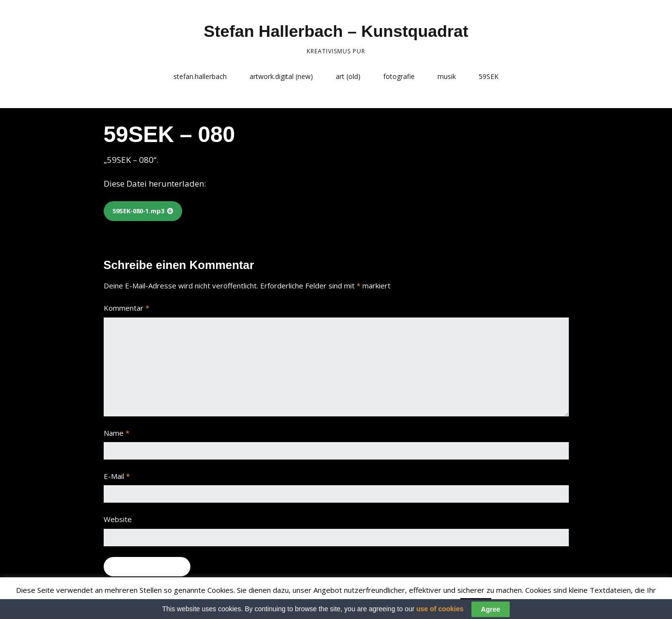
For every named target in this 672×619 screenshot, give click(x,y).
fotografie (399, 76)
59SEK (489, 76)
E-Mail (117, 476)
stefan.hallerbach (200, 76)
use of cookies (440, 612)
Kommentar (126, 308)
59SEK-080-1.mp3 (138, 211)
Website (118, 519)
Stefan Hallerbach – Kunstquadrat (336, 31)
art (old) (348, 76)
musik (447, 76)
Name (117, 433)
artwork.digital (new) (281, 76)
